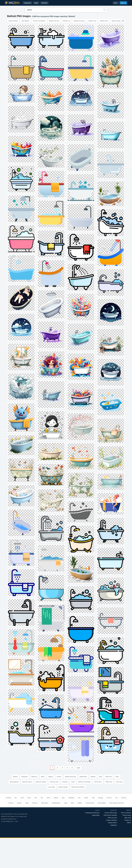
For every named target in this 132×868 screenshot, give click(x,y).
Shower (59, 777)
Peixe (29, 798)
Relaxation (24, 777)
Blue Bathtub (25, 21)
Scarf (22, 798)
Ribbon (56, 798)
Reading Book (56, 803)
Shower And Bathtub (39, 21)
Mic (16, 798)
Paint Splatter (102, 803)
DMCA (129, 823)
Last (78, 768)
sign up (123, 3)
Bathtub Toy (67, 21)
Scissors (11, 803)
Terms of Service (126, 813)
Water (43, 777)
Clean (117, 777)
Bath (101, 777)
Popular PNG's (113, 823)
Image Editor (96, 815)
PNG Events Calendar (110, 815)
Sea (36, 798)
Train (93, 798)
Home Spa (119, 782)
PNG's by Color (112, 818)
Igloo (63, 798)
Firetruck (35, 803)
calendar (44, 3)
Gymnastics (45, 803)
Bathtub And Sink (54, 21)
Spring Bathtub (14, 782)
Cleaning (65, 782)
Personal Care (54, 782)
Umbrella (8, 798)
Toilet (27, 803)
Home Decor (98, 782)
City (42, 798)
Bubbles (93, 777)
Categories (114, 825)
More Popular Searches (117, 803)
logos (36, 3)
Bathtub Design (116, 21)
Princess (124, 798)
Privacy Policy (127, 815)
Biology (101, 798)
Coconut (109, 798)
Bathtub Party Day (71, 777)
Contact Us (128, 820)
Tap (116, 798)
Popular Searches (112, 820)
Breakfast (71, 798)
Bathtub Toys (92, 21)
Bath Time (109, 777)
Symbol (19, 803)
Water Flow (109, 782)
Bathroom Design (41, 782)
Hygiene (51, 777)
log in (116, 3)
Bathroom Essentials (84, 782)
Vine (79, 798)
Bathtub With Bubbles (78, 787)
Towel (73, 782)
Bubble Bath (83, 777)
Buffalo (80, 803)
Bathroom (34, 777)
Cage (66, 803)
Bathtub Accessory (79, 21)
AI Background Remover (92, 813)
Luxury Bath (51, 787)
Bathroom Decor (27, 782)
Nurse (48, 798)
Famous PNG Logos (111, 813)
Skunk (86, 798)
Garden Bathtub (13, 21)
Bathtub (15, 777)
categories (27, 3)
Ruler (72, 803)
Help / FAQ (128, 818)
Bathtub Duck (104, 21)
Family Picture (90, 803)
